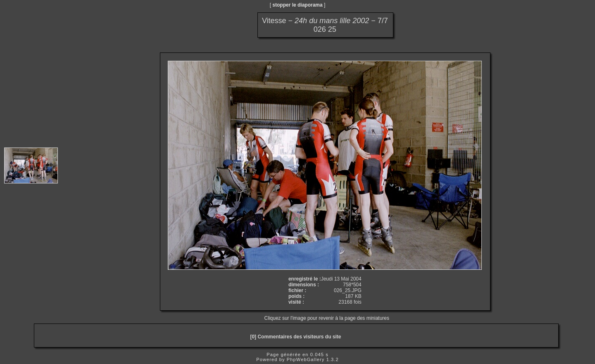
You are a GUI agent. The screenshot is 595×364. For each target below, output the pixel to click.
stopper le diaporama (297, 5)
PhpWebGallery (306, 359)
